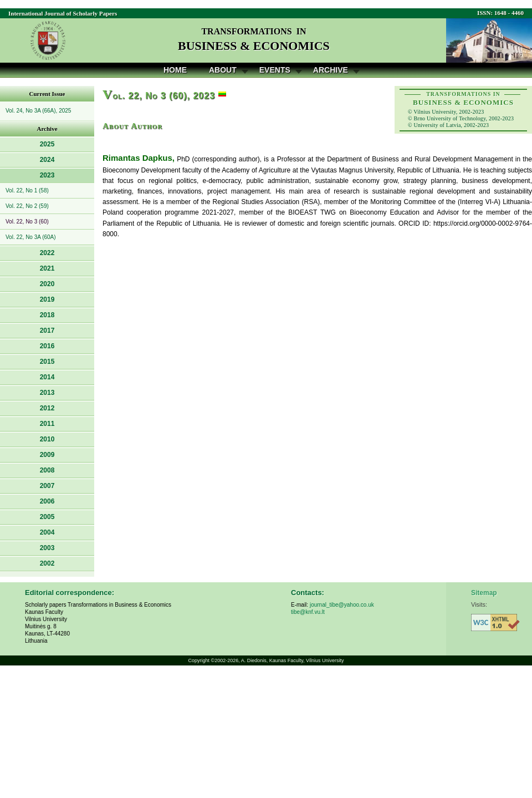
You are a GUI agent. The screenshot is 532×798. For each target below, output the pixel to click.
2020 (47, 284)
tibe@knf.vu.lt (308, 612)
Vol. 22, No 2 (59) (27, 206)
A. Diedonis (254, 660)
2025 (47, 144)
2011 (47, 424)
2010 (47, 439)
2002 (47, 563)
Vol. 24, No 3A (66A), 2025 (38, 111)
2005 (47, 517)
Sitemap (484, 593)
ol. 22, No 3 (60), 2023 (159, 96)
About (223, 70)
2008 (47, 470)
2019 (47, 299)
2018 (47, 315)
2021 (47, 268)
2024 (47, 160)
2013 (47, 393)
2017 (47, 331)
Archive (331, 70)
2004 (47, 532)
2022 (47, 253)
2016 (47, 346)
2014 (47, 377)
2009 (47, 455)
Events (275, 70)
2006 (47, 501)
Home (175, 70)
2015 (47, 362)
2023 (47, 175)
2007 (47, 486)
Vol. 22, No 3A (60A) (31, 237)
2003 (47, 548)
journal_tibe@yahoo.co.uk (342, 605)
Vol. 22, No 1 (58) (27, 190)
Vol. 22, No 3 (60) (27, 222)
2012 (47, 408)
